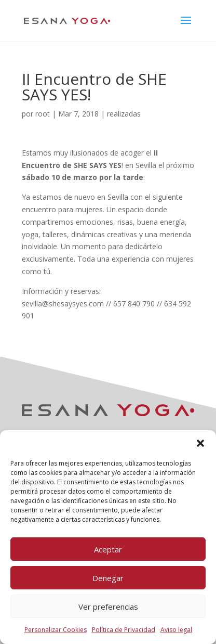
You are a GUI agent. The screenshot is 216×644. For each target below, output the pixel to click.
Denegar (108, 578)
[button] (200, 443)
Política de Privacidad (124, 630)
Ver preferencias (108, 607)
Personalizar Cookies (56, 630)
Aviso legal (176, 630)
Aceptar (108, 549)
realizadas (124, 114)
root (43, 114)
